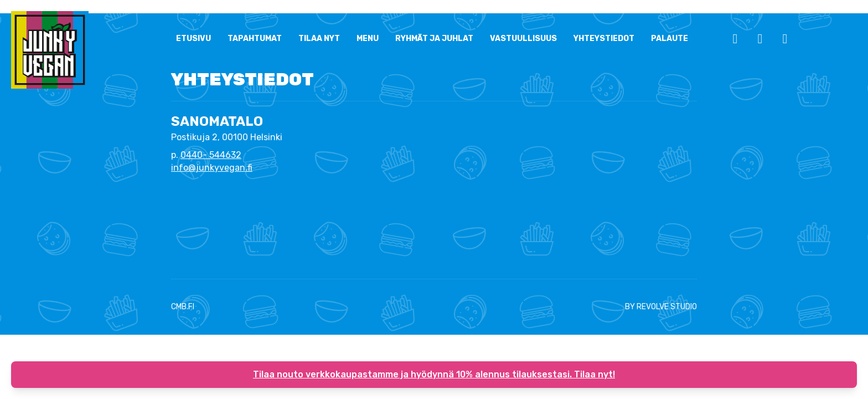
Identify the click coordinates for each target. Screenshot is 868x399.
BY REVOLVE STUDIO (661, 307)
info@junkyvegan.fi (212, 168)
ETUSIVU (193, 39)
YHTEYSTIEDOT (604, 39)
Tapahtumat (255, 39)
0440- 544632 (211, 155)
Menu (368, 39)
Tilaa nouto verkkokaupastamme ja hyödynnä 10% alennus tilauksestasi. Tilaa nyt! (434, 374)
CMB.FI (183, 307)
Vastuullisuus (523, 39)
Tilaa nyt (319, 39)
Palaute (670, 39)
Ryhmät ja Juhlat (434, 39)
